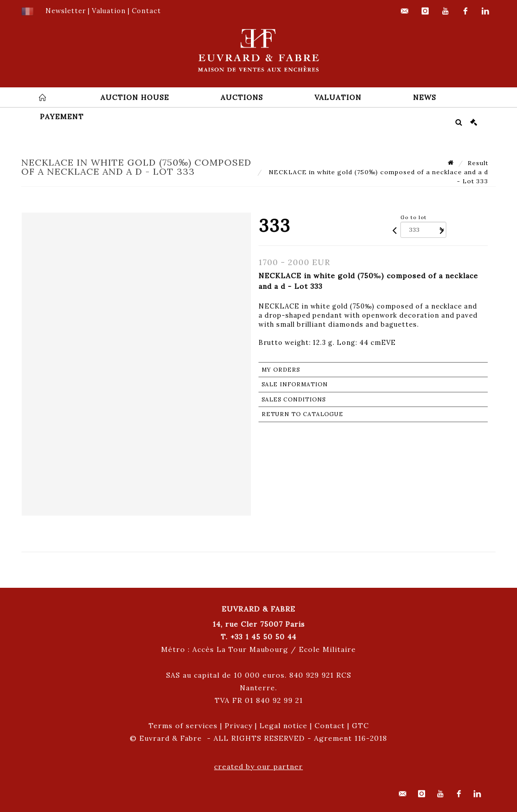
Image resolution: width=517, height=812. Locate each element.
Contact (330, 726)
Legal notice (283, 726)
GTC (360, 726)
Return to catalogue (302, 414)
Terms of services (183, 726)
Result (478, 163)
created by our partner (258, 767)
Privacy (239, 726)
